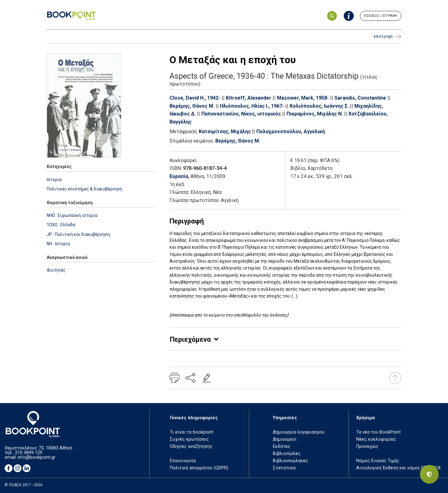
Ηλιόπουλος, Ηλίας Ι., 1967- (252, 106)
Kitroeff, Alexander (249, 98)
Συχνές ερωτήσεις (189, 439)
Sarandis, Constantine (360, 98)
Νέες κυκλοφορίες (376, 439)
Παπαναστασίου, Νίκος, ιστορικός (241, 114)
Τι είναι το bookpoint (192, 432)
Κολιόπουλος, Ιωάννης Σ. (319, 106)
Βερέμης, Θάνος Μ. (192, 106)
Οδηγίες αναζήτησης (191, 446)
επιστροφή (387, 37)
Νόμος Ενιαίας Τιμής (378, 461)
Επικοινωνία (183, 461)
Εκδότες (282, 446)
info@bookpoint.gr (37, 457)
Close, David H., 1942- (195, 98)
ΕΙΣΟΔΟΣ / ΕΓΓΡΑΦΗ (381, 16)
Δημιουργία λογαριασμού (299, 432)
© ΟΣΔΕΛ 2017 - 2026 (24, 485)
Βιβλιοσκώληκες (290, 461)
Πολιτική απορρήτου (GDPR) (199, 468)
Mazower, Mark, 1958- (303, 98)
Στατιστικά (284, 468)
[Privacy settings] (429, 474)
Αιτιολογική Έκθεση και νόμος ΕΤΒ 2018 (398, 468)
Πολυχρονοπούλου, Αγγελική (291, 131)
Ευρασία (179, 176)
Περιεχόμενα (190, 339)
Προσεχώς (367, 446)
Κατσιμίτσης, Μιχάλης (225, 131)
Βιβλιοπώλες (287, 454)
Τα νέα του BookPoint (378, 432)
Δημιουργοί (285, 439)
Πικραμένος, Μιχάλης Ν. (315, 114)
